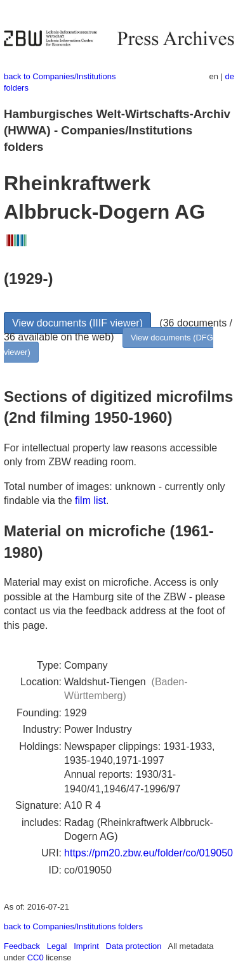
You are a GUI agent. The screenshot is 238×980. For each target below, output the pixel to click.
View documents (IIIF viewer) (77, 323)
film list (90, 500)
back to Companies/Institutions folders (73, 926)
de (230, 76)
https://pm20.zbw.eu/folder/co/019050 (149, 853)
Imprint (86, 946)
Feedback (22, 946)
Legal (57, 946)
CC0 (36, 957)
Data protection (134, 946)
